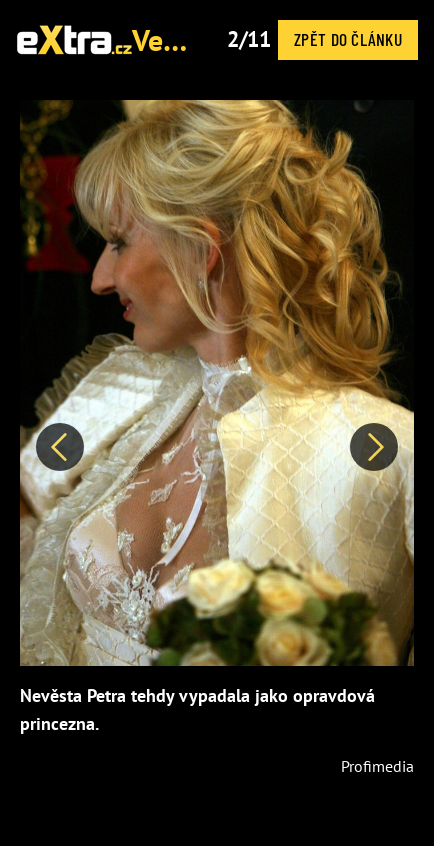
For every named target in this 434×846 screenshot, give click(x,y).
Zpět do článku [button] (348, 39)
